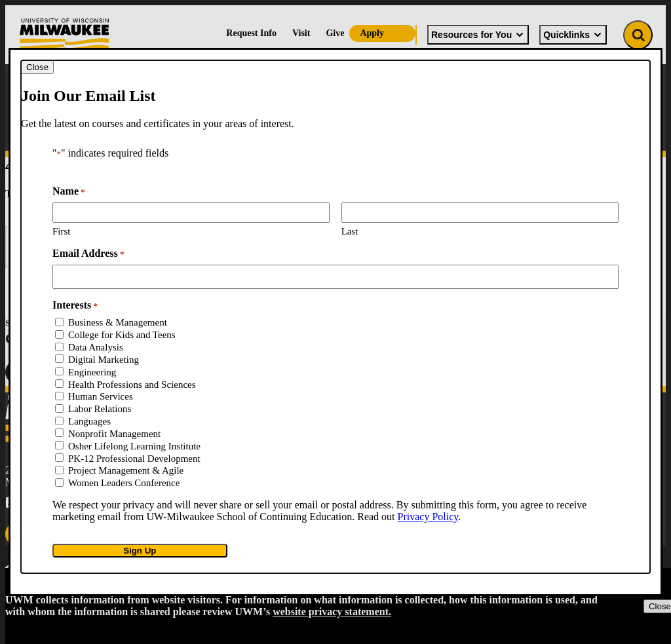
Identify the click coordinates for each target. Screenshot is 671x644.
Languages (89, 421)
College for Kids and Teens (122, 335)
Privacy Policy (428, 517)
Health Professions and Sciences (132, 385)
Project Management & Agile (126, 470)
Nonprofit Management (114, 434)
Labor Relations (100, 409)
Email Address (88, 254)
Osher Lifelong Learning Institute (134, 446)
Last (350, 231)
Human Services (101, 396)
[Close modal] (37, 67)
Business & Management (118, 322)
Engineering (92, 372)
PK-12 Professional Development (134, 459)
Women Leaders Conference (124, 483)
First (62, 231)
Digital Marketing (104, 360)
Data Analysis (96, 347)
